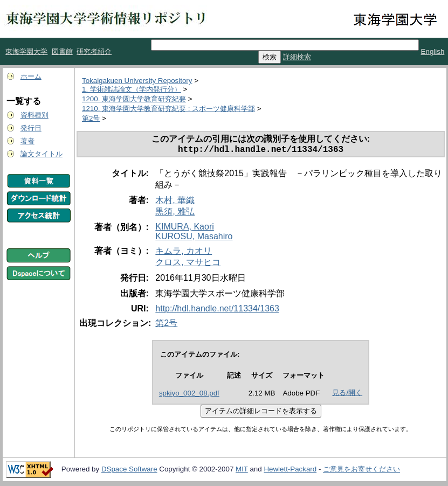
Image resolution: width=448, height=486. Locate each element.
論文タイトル (42, 154)
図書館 (62, 51)
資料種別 (35, 115)
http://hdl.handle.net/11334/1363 (217, 311)
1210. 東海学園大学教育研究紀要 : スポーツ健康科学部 (168, 109)
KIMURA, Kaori (184, 229)
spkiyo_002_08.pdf (189, 395)
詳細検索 (297, 57)
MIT (242, 471)
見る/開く (347, 395)
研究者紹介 (94, 51)
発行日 (31, 128)
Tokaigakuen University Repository (137, 81)
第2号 (91, 118)
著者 (27, 141)
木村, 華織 (175, 202)
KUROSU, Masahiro (194, 238)
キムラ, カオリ (184, 253)
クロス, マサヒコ (188, 264)
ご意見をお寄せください (361, 471)
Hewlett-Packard (290, 471)
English (433, 51)
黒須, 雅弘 (175, 214)
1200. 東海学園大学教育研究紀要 (134, 99)
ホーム (31, 76)
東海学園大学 (26, 51)
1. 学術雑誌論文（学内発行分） (132, 89)
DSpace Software (129, 471)
